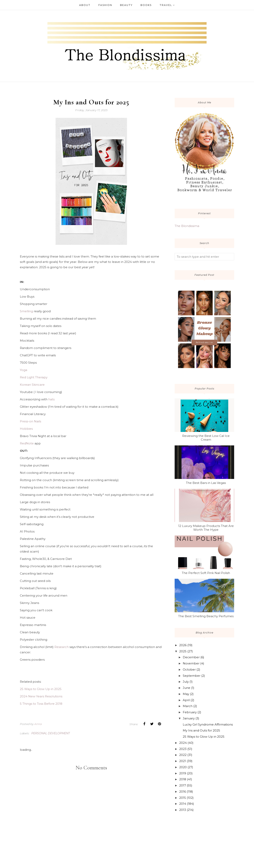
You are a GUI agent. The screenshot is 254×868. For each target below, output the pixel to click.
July (186, 682)
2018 (183, 779)
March (188, 706)
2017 (183, 785)
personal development (51, 733)
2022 (183, 755)
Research (62, 647)
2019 (183, 773)
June (187, 688)
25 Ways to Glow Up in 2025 (41, 689)
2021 (183, 761)
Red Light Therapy (34, 377)
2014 (183, 804)
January (189, 718)
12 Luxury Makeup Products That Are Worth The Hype (206, 528)
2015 (183, 798)
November (191, 663)
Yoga (24, 370)
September (192, 676)
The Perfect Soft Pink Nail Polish (206, 573)
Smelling (26, 311)
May (186, 694)
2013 (183, 810)
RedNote (27, 443)
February (190, 712)
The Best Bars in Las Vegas (206, 483)
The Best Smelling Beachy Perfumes (206, 616)
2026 (183, 645)
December (191, 657)
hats (51, 399)
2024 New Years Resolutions (41, 696)
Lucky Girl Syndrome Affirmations (208, 724)
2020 (183, 767)
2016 (183, 792)
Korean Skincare (32, 385)
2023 (183, 749)
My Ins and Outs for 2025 (201, 730)
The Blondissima (187, 226)
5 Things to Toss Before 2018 (41, 704)
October (189, 670)
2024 (183, 743)
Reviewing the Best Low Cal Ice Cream (206, 438)
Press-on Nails (30, 421)
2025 (183, 651)
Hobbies (26, 429)
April (186, 700)
